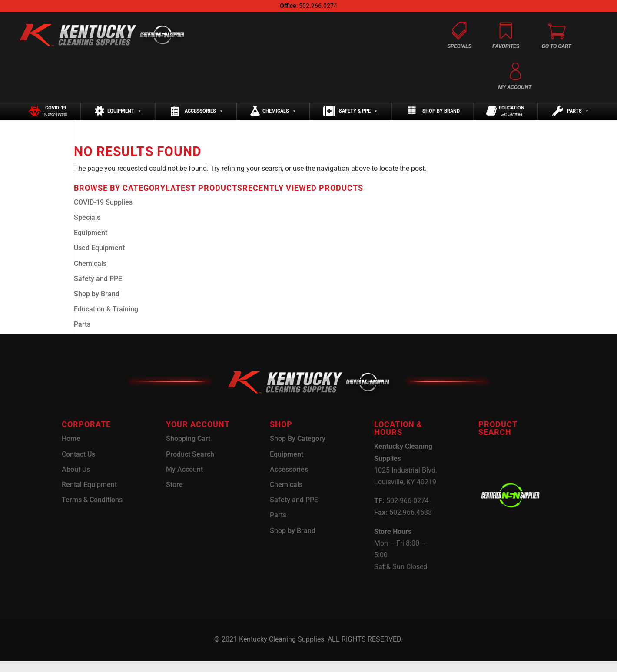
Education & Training (106, 320)
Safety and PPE (98, 290)
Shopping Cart (188, 449)
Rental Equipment (89, 495)
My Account (184, 480)
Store (174, 495)
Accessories (204, 117)
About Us (76, 480)
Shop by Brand (441, 117)
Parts (578, 117)
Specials (87, 228)
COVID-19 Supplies (103, 213)
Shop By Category (298, 449)
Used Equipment (99, 259)
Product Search (190, 465)
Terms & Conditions (92, 511)
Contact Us (78, 465)
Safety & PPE (358, 117)
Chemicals (279, 117)
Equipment (124, 117)
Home (71, 449)
